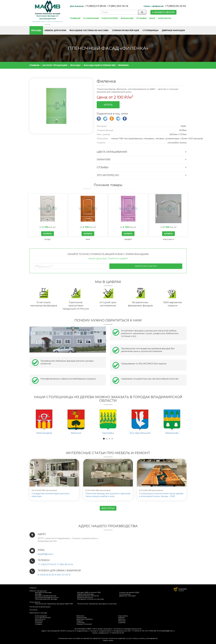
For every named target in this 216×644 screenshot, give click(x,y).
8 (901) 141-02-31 (63, 575)
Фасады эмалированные (46, 596)
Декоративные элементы (88, 596)
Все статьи (108, 508)
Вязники (80, 616)
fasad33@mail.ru (46, 554)
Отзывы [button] (141, 18)
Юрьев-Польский (84, 624)
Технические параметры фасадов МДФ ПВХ (54, 604)
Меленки (39, 621)
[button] (104, 439)
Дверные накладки (127, 596)
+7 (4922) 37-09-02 (96, 6)
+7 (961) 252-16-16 (118, 6)
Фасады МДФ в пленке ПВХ (89, 592)
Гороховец (123, 616)
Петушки (122, 621)
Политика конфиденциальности (127, 629)
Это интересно (108, 175)
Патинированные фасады (46, 599)
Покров (38, 622)
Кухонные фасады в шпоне (47, 597)
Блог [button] (152, 18)
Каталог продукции (38, 591)
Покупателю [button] (110, 18)
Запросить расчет (146, 266)
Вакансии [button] (127, 18)
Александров (41, 616)
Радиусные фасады (85, 594)
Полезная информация (40, 607)
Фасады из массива (43, 592)
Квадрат (128, 239)
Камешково (82, 617)
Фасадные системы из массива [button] (89, 30)
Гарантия (103, 160)
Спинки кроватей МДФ (129, 592)
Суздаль (39, 624)
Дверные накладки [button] (173, 30)
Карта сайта (108, 640)
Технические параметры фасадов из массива (97, 604)
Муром (80, 621)
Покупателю (35, 602)
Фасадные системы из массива (90, 599)
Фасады (38, 594)
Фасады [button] (36, 30)
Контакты (33, 610)
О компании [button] (91, 18)
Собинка (81, 622)
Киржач (121, 617)
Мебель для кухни (85, 597)
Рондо (48, 239)
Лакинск (122, 619)
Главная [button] (75, 18)
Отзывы (102, 167)
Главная (33, 588)
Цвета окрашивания (112, 152)
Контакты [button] (165, 18)
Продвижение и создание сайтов (180, 589)
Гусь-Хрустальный (43, 617)
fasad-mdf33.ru (87, 629)
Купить (108, 105)
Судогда (122, 622)
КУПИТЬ (48, 234)
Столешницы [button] (150, 30)
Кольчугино (40, 619)
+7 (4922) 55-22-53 (175, 6)
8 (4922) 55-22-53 (46, 575)
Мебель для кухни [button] (55, 30)
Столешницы (125, 594)
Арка (88, 239)
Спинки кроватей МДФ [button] (126, 30)
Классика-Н (168, 239)
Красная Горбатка (85, 619)
